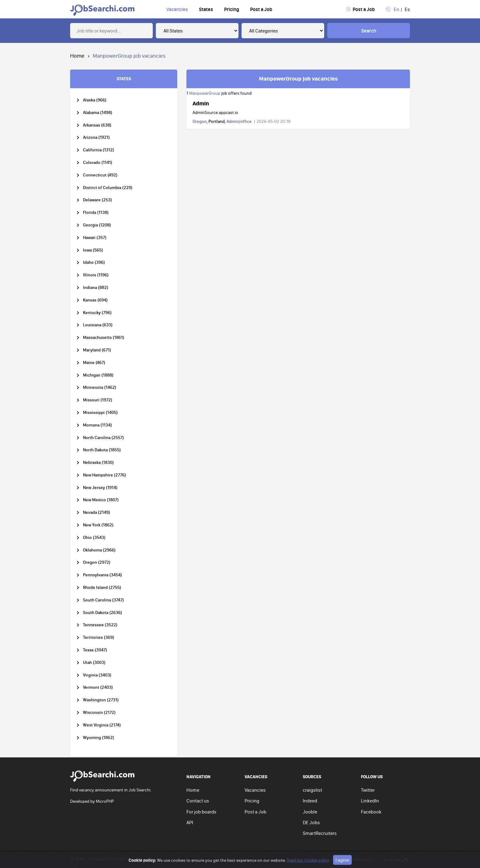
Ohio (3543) (94, 538)
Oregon (200, 121)
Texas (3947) (95, 650)
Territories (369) (99, 637)
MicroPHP (105, 801)
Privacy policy (304, 859)
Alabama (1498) (98, 113)
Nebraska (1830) (98, 462)
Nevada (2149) (97, 512)
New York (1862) (98, 525)
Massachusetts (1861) (104, 337)
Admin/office (239, 121)
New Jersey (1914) (100, 488)
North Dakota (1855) (102, 450)
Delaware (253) (97, 200)
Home (77, 56)
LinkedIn (370, 801)
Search (369, 31)
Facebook (371, 812)
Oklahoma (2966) (99, 550)
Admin (201, 103)
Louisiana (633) (98, 325)
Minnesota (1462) (100, 387)
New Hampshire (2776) (105, 475)
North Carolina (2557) (103, 438)
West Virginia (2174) (102, 725)
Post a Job (261, 9)
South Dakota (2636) (103, 613)
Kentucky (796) (97, 313)
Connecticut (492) (100, 175)
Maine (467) (94, 363)
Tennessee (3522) (100, 625)
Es (407, 9)
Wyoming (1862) (99, 738)
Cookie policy (362, 859)
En (396, 9)
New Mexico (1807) (101, 500)
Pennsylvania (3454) (103, 575)
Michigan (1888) (98, 375)
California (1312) (99, 150)
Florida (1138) (96, 212)
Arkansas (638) (97, 125)
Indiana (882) (96, 288)
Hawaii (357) (95, 238)
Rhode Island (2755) (102, 588)
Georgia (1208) (97, 225)
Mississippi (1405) (100, 413)
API (190, 822)
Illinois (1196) (96, 275)
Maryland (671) (97, 350)
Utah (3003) (94, 663)
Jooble (310, 812)
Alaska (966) (95, 100)
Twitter (368, 790)
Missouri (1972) (98, 400)
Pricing (232, 9)
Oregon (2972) (97, 562)
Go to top (396, 859)
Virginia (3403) (97, 675)
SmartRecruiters (320, 833)
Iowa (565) (93, 250)
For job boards (201, 812)
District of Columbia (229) (108, 188)
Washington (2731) (101, 700)
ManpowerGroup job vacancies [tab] (298, 78)
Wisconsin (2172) (99, 713)
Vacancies (177, 9)
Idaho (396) (94, 262)
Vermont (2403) (98, 687)
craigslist (312, 790)
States (206, 9)
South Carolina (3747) (103, 600)
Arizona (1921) (96, 137)
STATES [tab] (124, 79)
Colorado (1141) (98, 163)
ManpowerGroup (205, 93)
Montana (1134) (97, 425)
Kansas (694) (95, 300)
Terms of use (333, 859)
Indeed (310, 801)
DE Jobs (311, 822)
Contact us (198, 801)
